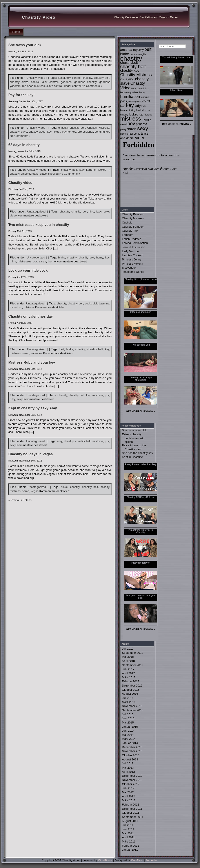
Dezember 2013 (132, 747)
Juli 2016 (128, 698)
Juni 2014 (128, 731)
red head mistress (34, 86)
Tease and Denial (133, 272)
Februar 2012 (131, 805)
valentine (36, 353)
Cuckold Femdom (133, 227)
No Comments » (92, 86)
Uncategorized (36, 212)
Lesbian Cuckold (133, 255)
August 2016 (130, 694)
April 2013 (128, 772)
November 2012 (132, 780)
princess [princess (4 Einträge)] (142, 124)
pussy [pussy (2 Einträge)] (123, 129)
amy (60, 441)
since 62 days (30, 174)
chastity (87, 78)
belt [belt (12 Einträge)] (148, 49)
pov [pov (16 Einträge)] (131, 124)
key (107, 257)
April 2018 (128, 661)
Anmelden (152, 860)
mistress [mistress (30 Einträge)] (131, 119)
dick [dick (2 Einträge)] (147, 88)
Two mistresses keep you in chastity (39, 225)
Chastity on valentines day (31, 316)
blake (62, 257)
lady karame (87, 170)
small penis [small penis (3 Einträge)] (133, 134)
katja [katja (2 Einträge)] (123, 106)
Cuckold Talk (130, 231)
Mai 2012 (128, 792)
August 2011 (130, 821)
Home (16, 32)
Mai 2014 (128, 735)
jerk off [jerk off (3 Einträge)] (146, 101)
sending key (102, 132)
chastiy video (37, 132)
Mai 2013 (128, 768)
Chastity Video (39, 17)
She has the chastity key (137, 453)
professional (85, 132)
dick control (50, 82)
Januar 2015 (130, 727)
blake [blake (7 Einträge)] (125, 54)
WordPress (105, 860)
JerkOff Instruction (134, 247)
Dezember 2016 (132, 686)
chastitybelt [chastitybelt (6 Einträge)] (129, 62)
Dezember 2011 (132, 809)
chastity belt (102, 78)
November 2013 (132, 751)
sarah (43, 261)
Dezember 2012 (132, 776)
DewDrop (137, 860)
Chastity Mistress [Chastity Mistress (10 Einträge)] (136, 75)
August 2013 (130, 759)
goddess (66, 82)
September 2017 (133, 665)
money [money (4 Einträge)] (146, 119)
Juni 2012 (128, 788)
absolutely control (69, 78)
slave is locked (49, 174)
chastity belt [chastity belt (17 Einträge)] (133, 67)
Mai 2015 (128, 722)
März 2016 (129, 702)
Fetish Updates (132, 239)
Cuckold (127, 222)
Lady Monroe (130, 251)
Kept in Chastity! (132, 457)
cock (88, 303)
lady (99, 212)
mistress (29, 307)
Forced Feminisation (135, 243)
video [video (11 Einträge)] (140, 138)
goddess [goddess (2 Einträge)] (134, 92)
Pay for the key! (21, 95)
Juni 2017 (128, 669)
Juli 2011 (128, 825)
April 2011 (128, 837)
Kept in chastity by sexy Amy (33, 408)
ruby (13, 399)
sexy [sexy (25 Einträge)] (143, 128)
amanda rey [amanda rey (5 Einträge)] (129, 50)
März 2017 (129, 677)
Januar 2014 (130, 743)
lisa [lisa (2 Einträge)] (138, 110)
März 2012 (129, 800)
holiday (105, 487)
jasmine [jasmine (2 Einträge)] (145, 97)
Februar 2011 (131, 846)
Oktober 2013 (131, 755)
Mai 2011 (128, 833)
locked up (16, 307)
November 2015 (132, 706)
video (13, 215)
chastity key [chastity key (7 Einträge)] (130, 71)
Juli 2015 (128, 714)
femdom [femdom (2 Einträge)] (125, 92)
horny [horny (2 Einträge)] (142, 92)
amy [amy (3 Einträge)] (141, 50)
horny (100, 257)
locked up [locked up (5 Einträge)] (136, 114)
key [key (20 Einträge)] (130, 105)
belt (62, 349)
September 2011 (133, 817)
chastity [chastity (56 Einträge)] (131, 58)
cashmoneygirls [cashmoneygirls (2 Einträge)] (138, 54)
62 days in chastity (24, 145)
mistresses (24, 261)
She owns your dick (25, 45)
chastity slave (19, 82)
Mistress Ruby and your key (32, 362)
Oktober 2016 (131, 690)
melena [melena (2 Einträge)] (148, 115)
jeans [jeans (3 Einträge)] (124, 101)
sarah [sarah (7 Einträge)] (132, 129)
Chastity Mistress (98, 128)
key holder (54, 132)
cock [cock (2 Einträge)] (134, 88)
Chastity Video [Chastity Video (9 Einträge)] (133, 85)
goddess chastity (85, 82)
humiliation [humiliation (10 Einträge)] (130, 96)
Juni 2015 (128, 718)
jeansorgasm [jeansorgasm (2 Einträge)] (134, 101)
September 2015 (133, 710)
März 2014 (129, 739)
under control (72, 86)
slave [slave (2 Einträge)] (123, 134)
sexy (107, 212)
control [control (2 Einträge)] (140, 88)
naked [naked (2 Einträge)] (123, 124)
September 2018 (133, 653)
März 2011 (129, 841)
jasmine (105, 303)
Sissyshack (129, 268)
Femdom (128, 235)
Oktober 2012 (131, 784)
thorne (52, 261)
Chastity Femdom (133, 214)
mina (13, 261)
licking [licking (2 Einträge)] (132, 110)
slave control (54, 86)
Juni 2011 (128, 829)
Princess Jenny (132, 259)
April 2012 (128, 796)
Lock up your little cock (28, 270)
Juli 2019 (128, 649)
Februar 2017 (131, 681)
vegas (35, 491)
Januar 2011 (130, 850)
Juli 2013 (128, 763)
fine (92, 212)
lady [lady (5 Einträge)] (138, 106)
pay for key (69, 132)
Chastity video (20, 183)
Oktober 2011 (131, 813)
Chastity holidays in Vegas (31, 454)
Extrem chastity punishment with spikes (134, 438)
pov (35, 261)
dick (95, 303)
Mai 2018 (128, 657)
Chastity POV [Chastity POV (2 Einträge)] (127, 79)
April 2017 (128, 673)
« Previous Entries (20, 500)
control (35, 82)
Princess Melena (133, 264)
